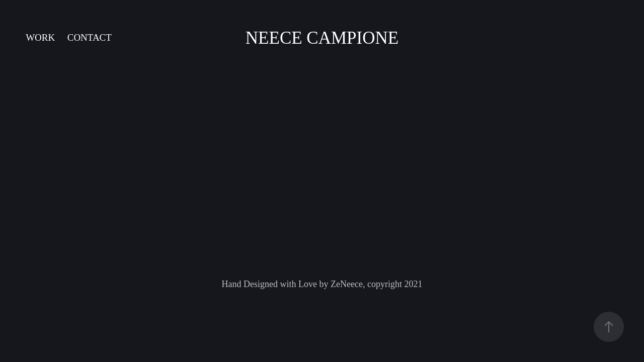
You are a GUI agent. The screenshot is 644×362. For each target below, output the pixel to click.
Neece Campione (322, 38)
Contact (90, 37)
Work (40, 37)
